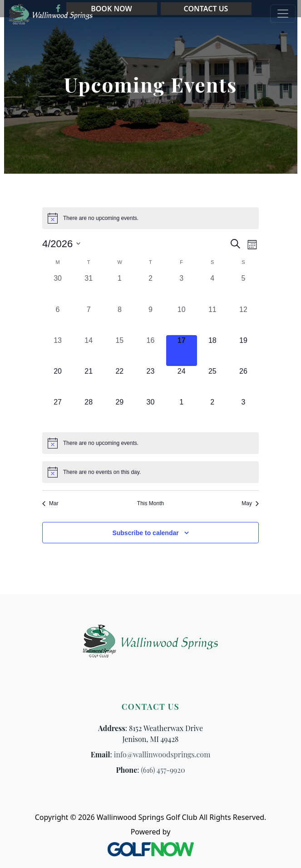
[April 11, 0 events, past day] (212, 320)
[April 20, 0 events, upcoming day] (58, 381)
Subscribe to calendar (145, 533)
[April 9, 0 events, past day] (150, 320)
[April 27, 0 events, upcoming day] (58, 412)
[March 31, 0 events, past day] (89, 288)
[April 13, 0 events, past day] (58, 351)
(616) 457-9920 (163, 770)
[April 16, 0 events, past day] (150, 351)
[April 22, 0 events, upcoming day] (119, 381)
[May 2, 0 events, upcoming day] (212, 412)
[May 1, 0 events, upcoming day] (182, 412)
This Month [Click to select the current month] (150, 503)
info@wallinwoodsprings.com (162, 754)
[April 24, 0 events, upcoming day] (182, 381)
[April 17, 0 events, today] (182, 351)
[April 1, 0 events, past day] (119, 288)
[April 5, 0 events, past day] (243, 288)
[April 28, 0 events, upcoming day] (89, 412)
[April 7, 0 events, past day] (89, 320)
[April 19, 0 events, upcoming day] (243, 351)
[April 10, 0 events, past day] (182, 320)
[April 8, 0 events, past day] (119, 320)
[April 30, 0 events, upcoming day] (150, 412)
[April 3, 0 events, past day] (182, 288)
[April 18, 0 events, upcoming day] (212, 351)
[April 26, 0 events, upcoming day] (243, 381)
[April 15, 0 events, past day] (119, 351)
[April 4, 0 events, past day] (212, 288)
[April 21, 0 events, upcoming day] (89, 381)
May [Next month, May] (250, 503)
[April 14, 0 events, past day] (89, 351)
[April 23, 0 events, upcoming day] (150, 381)
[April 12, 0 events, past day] (243, 320)
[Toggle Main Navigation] (283, 14)
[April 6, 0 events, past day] (58, 320)
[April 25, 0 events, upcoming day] (212, 381)
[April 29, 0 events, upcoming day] (119, 412)
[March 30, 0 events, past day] (58, 288)
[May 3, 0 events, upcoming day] (243, 412)
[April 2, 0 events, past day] (150, 288)
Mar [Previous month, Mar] (50, 503)
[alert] (150, 218)
